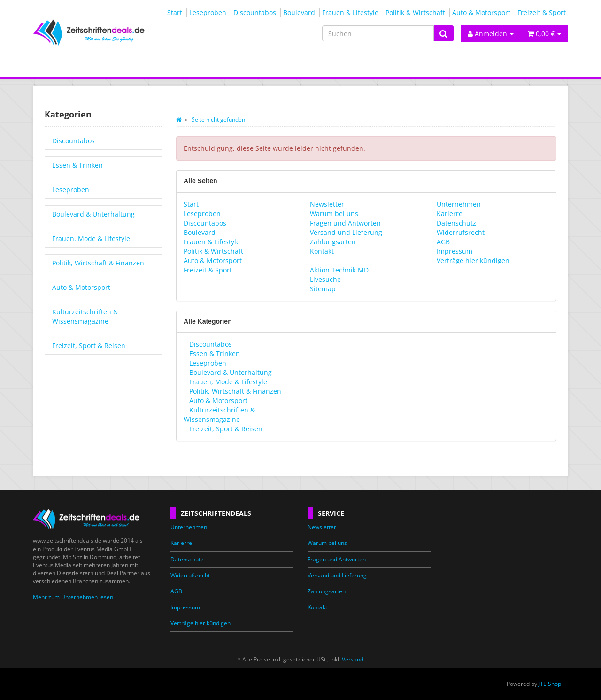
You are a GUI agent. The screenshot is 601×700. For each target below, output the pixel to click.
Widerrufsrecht (461, 232)
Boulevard (299, 12)
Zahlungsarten (333, 242)
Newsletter (327, 204)
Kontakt (322, 251)
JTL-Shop (550, 684)
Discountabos (255, 12)
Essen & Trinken (214, 354)
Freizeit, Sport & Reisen (225, 429)
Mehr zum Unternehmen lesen (73, 597)
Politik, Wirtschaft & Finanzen (234, 391)
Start (175, 12)
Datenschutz (456, 223)
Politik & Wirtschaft (415, 12)
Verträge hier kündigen (473, 261)
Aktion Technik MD (339, 270)
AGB (443, 242)
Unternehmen (459, 204)
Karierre (450, 214)
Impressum (455, 251)
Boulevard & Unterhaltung (230, 372)
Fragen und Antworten (345, 223)
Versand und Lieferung (346, 232)
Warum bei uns (334, 214)
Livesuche (325, 279)
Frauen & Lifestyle (350, 12)
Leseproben (208, 12)
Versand (353, 659)
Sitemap (323, 289)
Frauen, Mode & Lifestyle (227, 382)
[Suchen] (378, 33)
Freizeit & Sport (542, 12)
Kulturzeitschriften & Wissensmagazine (219, 415)
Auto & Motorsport (481, 12)
